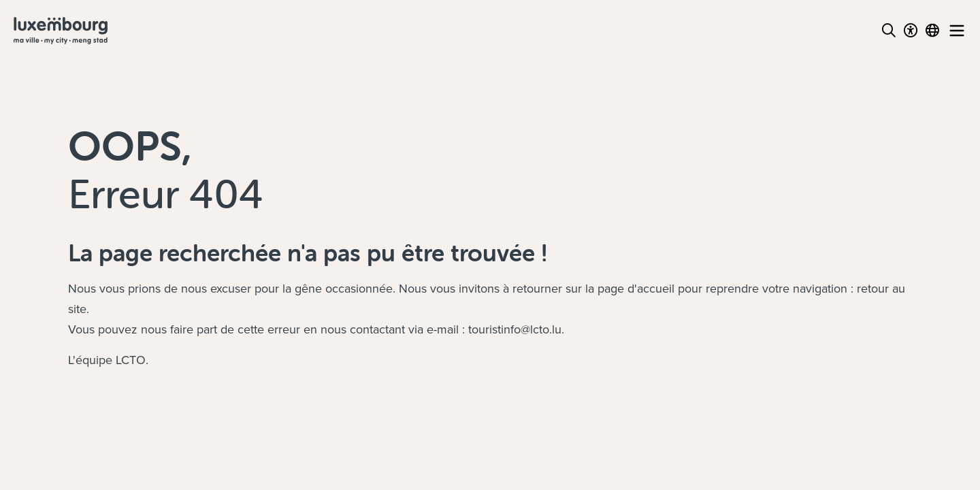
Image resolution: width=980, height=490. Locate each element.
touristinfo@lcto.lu (515, 329)
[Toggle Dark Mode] (911, 31)
